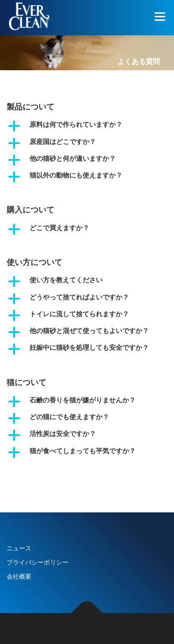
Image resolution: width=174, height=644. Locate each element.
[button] (87, 126)
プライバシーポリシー (38, 562)
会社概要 (19, 576)
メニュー (160, 16)
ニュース (19, 548)
